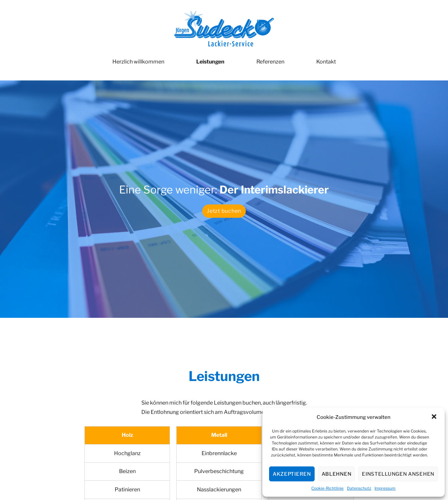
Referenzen (270, 62)
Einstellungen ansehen (398, 474)
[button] (434, 417)
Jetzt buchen (224, 211)
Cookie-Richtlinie (327, 488)
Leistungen (210, 62)
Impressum (385, 488)
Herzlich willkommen (138, 62)
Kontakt (326, 62)
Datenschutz (359, 488)
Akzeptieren (292, 474)
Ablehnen (337, 474)
